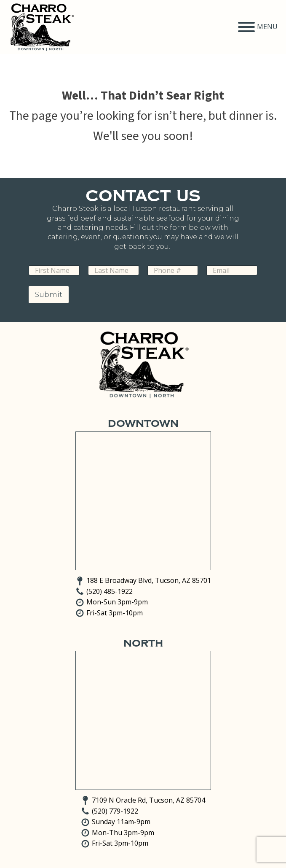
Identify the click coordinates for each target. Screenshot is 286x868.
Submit (49, 294)
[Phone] (173, 270)
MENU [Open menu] (258, 27)
